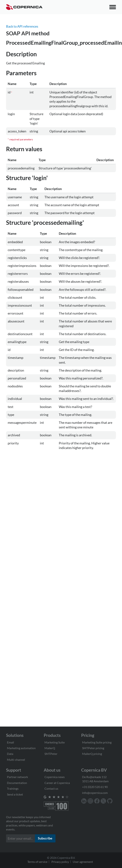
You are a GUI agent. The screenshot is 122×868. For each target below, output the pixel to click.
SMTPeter (51, 754)
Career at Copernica (57, 783)
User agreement (83, 862)
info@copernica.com (95, 793)
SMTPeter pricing (93, 748)
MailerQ (50, 748)
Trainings (13, 788)
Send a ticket (15, 794)
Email (10, 742)
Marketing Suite (55, 742)
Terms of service (37, 862)
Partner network (17, 777)
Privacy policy (60, 862)
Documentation (17, 783)
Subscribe (45, 838)
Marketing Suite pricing (97, 742)
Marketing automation (21, 748)
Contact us (51, 788)
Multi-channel (16, 760)
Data (10, 754)
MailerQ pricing (92, 754)
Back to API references (22, 26)
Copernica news (55, 777)
